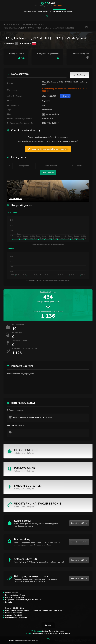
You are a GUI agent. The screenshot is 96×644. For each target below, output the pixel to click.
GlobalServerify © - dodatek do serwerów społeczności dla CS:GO (34, 610)
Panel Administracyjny (15, 597)
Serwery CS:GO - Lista (32, 24)
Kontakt (70, 11)
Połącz (65, 96)
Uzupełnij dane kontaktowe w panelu (48, 149)
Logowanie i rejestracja (15, 595)
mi (43, 114)
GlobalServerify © (44, 11)
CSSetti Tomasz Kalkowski (53, 631)
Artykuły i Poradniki (14, 615)
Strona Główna (30, 11)
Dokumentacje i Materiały (16, 618)
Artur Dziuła (53, 634)
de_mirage (46, 101)
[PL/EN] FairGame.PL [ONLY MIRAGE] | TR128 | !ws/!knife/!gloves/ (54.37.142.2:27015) (39, 28)
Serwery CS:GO (59, 11)
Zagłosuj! (79, 75)
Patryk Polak (65, 634)
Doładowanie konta (14, 613)
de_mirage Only (53, 114)
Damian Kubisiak (40, 634)
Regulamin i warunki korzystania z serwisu (23, 600)
